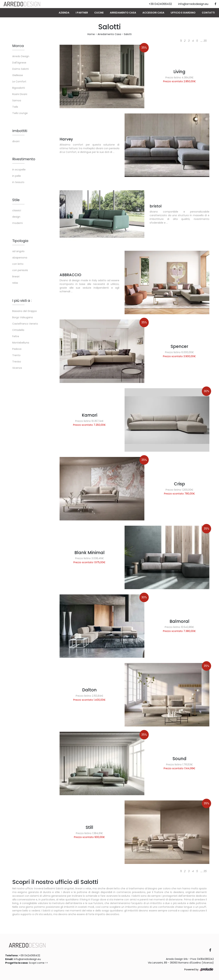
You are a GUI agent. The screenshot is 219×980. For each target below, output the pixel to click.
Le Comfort (19, 82)
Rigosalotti (19, 88)
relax (15, 283)
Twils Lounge (20, 113)
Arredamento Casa (123, 13)
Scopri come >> (38, 963)
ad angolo (18, 251)
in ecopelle (19, 170)
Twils (15, 107)
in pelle (17, 176)
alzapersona (20, 258)
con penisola (20, 270)
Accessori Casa (153, 13)
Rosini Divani (20, 94)
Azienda (64, 13)
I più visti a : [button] (22, 301)
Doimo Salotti (20, 69)
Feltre (16, 336)
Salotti (128, 34)
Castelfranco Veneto (25, 324)
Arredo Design (21, 56)
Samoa (17, 100)
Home (91, 34)
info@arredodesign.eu (27, 959)
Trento (16, 355)
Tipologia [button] (20, 241)
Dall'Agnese (19, 63)
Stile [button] (16, 200)
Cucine (99, 13)
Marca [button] (18, 46)
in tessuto (18, 182)
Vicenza (17, 368)
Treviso (17, 362)
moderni (17, 223)
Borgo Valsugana (23, 317)
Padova (17, 349)
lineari (16, 277)
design (16, 217)
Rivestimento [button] (24, 159)
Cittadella (18, 330)
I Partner (82, 13)
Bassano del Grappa (24, 311)
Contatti (208, 13)
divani (16, 141)
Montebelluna (21, 343)
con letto (18, 264)
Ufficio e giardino (183, 13)
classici (17, 210)
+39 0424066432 (30, 955)
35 (205, 41)
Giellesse (18, 75)
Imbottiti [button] (20, 131)
